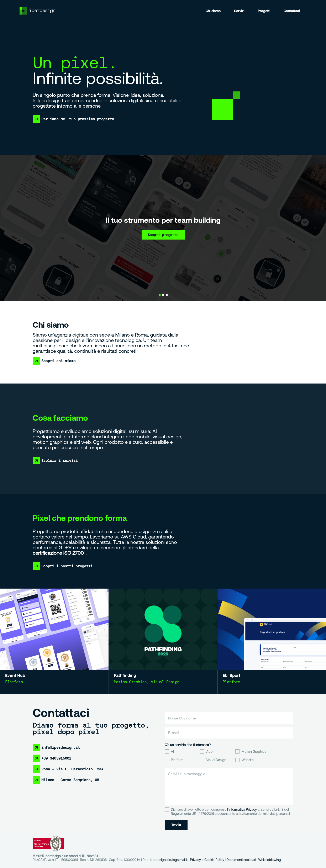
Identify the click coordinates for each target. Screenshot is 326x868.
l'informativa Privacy (242, 809)
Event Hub (21, 670)
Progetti (264, 11)
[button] (160, 295)
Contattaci (292, 11)
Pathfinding (132, 669)
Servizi (239, 11)
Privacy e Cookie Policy (207, 860)
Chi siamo (213, 11)
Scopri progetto (163, 235)
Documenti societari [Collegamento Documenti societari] (241, 860)
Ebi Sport (239, 669)
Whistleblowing (270, 860)
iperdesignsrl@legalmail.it (169, 860)
